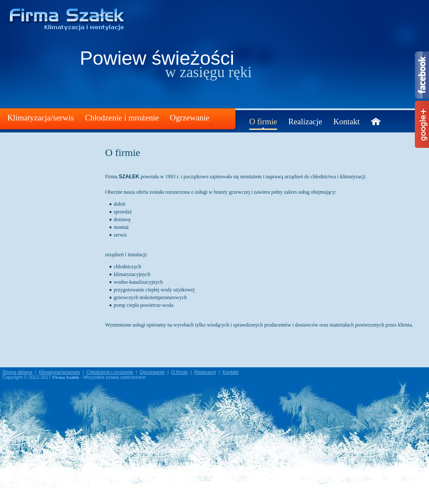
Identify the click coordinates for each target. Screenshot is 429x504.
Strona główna (17, 372)
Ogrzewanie (190, 118)
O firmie (263, 121)
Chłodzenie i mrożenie (122, 118)
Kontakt (346, 121)
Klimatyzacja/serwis (41, 118)
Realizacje (305, 121)
